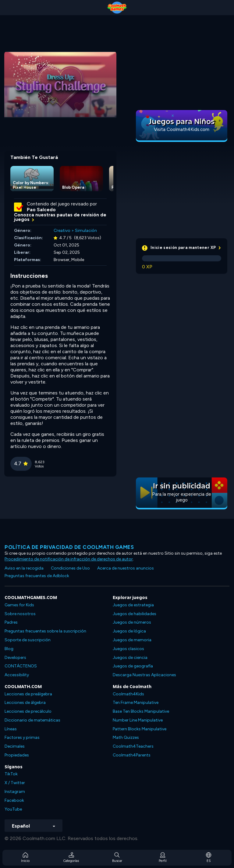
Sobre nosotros (20, 614)
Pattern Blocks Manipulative (140, 729)
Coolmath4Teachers (133, 746)
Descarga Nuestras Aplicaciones (144, 675)
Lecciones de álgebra (25, 703)
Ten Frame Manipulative (136, 703)
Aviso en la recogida (24, 568)
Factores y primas (22, 737)
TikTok (11, 774)
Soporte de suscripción (28, 640)
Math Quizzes (126, 737)
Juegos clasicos (128, 649)
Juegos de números (132, 622)
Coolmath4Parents (132, 755)
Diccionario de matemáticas (32, 720)
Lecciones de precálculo (28, 711)
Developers (15, 658)
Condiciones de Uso (70, 568)
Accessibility (17, 675)
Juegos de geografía (133, 666)
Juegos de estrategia (133, 605)
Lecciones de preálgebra (28, 694)
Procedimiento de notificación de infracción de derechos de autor (69, 559)
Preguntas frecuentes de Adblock (37, 576)
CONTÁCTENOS (21, 666)
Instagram (15, 792)
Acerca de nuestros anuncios (126, 568)
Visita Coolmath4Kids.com (182, 129)
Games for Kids (19, 605)
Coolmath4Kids (128, 694)
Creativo (62, 231)
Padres (11, 622)
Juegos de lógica (129, 631)
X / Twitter (15, 783)
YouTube (13, 809)
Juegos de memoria (132, 640)
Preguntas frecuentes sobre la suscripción (45, 631)
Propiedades (17, 755)
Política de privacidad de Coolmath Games (69, 547)
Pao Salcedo (41, 210)
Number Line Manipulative (138, 720)
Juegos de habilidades (135, 614)
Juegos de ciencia (130, 658)
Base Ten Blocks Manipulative (141, 711)
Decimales (15, 746)
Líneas (11, 729)
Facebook (14, 800)
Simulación (86, 231)
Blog (9, 649)
